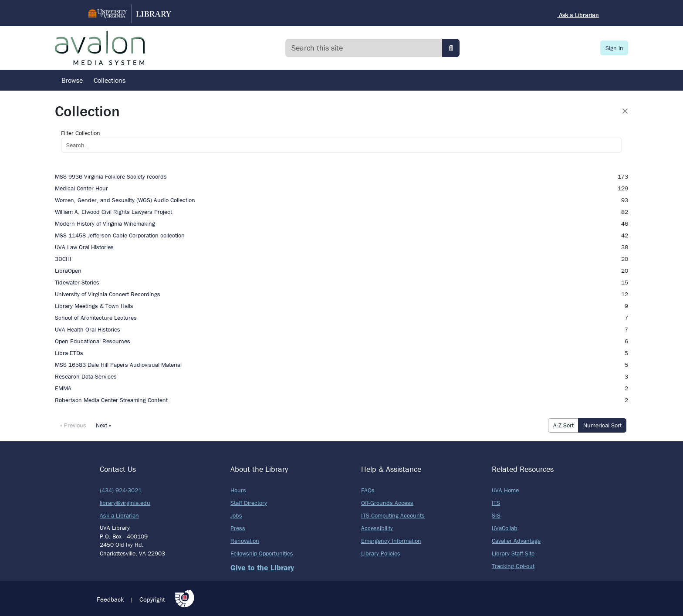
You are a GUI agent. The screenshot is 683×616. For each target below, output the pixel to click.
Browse (72, 80)
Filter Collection (81, 133)
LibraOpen (68, 271)
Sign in (614, 48)
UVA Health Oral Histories (88, 329)
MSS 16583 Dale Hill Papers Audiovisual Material (118, 365)
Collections (110, 80)
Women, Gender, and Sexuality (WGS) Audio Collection (125, 200)
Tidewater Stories (77, 282)
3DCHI (63, 259)
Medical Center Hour (81, 188)
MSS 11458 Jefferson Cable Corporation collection (120, 235)
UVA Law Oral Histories (84, 247)
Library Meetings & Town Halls (94, 306)
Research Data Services (86, 376)
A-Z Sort (563, 425)
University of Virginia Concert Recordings (108, 294)
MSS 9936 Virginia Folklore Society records (111, 176)
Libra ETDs (69, 353)
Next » (103, 425)
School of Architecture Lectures (96, 318)
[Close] (625, 111)
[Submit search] (451, 48)
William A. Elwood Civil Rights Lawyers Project (113, 212)
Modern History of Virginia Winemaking (105, 223)
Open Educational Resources (93, 341)
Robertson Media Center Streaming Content (111, 400)
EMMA (63, 388)
